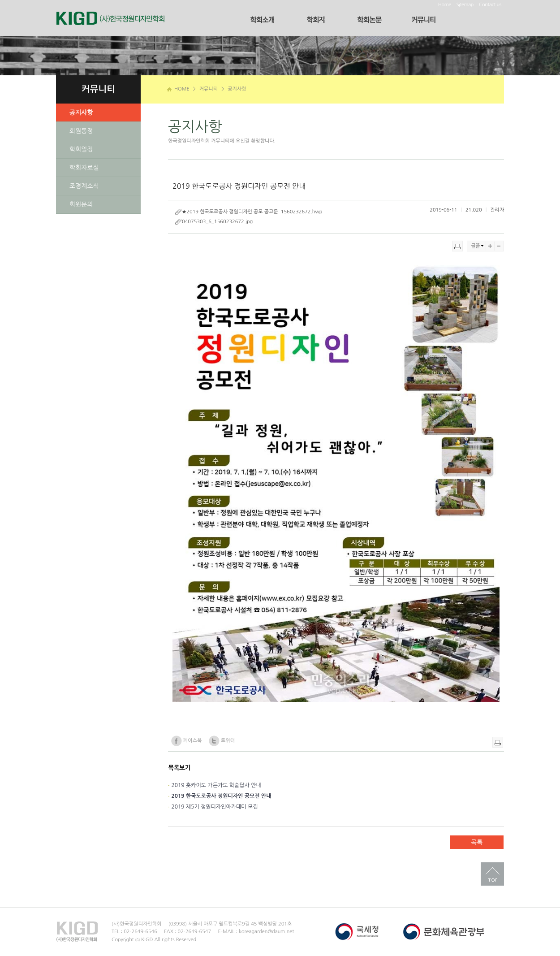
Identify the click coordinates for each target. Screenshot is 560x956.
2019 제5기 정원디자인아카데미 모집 (214, 807)
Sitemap (465, 5)
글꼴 (476, 246)
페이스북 (186, 741)
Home (445, 5)
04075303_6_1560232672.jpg (214, 222)
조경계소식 (84, 186)
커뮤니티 (209, 89)
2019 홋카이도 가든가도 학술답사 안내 (216, 785)
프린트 (457, 246)
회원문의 (81, 204)
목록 (477, 842)
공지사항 (237, 89)
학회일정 (81, 149)
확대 (490, 246)
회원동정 (81, 131)
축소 (499, 246)
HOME (178, 89)
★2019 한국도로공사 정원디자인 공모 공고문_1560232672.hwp (248, 212)
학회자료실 (84, 168)
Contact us (490, 5)
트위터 (222, 741)
